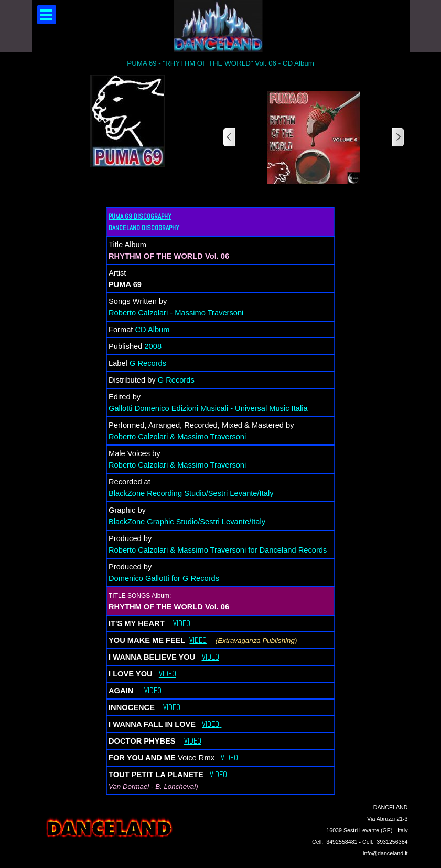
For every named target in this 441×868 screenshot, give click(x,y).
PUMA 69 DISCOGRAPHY (140, 216)
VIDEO (182, 623)
